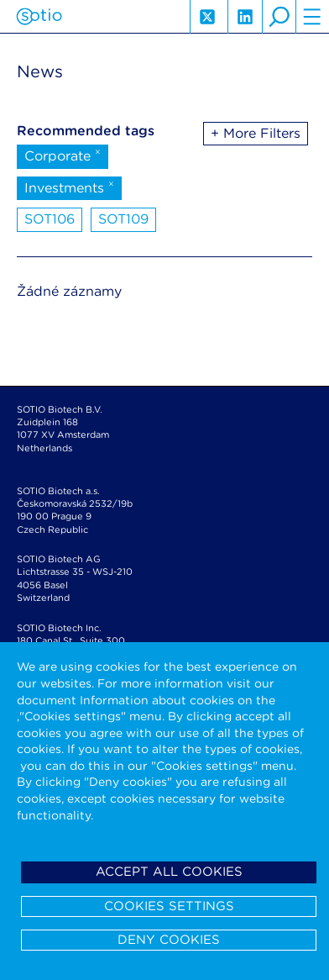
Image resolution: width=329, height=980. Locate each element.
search (279, 17)
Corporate (63, 155)
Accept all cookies (169, 872)
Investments (69, 187)
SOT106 (50, 219)
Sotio (39, 17)
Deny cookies (169, 940)
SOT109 (123, 219)
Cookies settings (169, 906)
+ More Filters (256, 133)
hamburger (312, 17)
